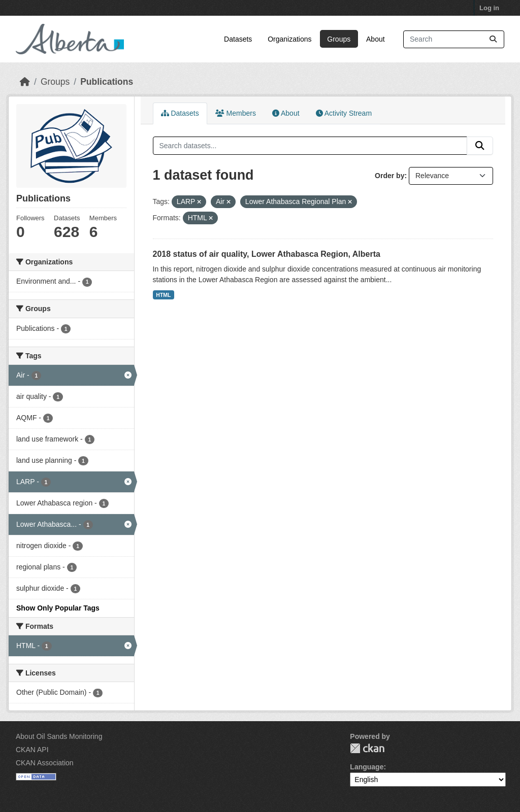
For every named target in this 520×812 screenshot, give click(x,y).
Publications (107, 82)
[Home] (25, 82)
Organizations (289, 39)
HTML (163, 295)
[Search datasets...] (454, 39)
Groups (339, 39)
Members (236, 113)
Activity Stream (344, 113)
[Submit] (493, 39)
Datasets (238, 39)
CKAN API (32, 750)
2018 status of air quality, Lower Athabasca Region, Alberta (267, 254)
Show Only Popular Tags (58, 608)
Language (367, 767)
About (376, 39)
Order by (389, 176)
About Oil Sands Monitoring (59, 736)
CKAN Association (45, 763)
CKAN (367, 748)
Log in (489, 8)
